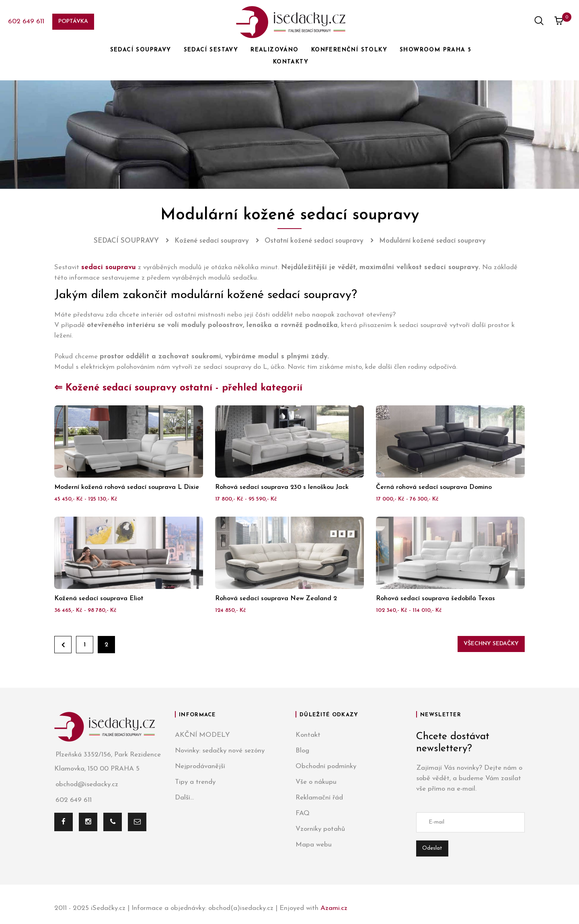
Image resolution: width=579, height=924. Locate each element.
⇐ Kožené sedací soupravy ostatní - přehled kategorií (178, 388)
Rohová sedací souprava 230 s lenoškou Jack (282, 487)
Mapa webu (314, 845)
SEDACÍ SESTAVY (211, 50)
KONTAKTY (291, 62)
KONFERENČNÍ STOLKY (349, 50)
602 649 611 (26, 21)
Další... (184, 798)
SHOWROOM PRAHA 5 (435, 50)
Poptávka (73, 21)
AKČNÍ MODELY (202, 735)
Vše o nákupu (316, 782)
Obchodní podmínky (326, 766)
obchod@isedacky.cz (86, 784)
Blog (302, 751)
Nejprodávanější (200, 766)
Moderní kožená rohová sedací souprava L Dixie (127, 487)
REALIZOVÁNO (274, 50)
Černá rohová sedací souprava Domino (434, 487)
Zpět (63, 645)
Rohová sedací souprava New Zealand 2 (276, 599)
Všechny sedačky (491, 644)
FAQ (303, 813)
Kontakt (308, 735)
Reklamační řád (319, 798)
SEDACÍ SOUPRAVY (141, 50)
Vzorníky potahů (320, 829)
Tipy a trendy (195, 782)
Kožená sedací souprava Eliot (99, 599)
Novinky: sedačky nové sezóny (220, 751)
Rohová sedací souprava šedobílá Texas (435, 599)
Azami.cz (334, 908)
